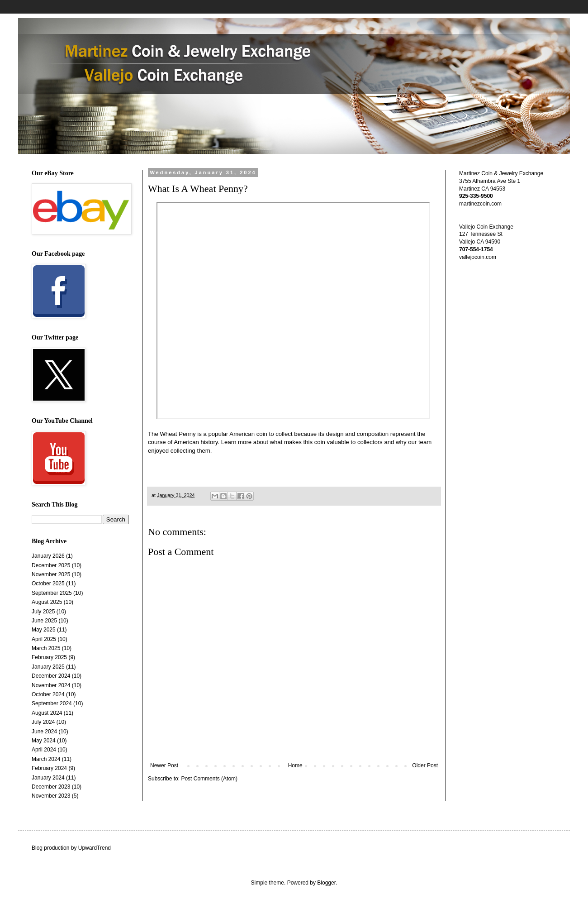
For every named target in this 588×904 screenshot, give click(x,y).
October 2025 (48, 584)
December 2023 (51, 787)
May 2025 (44, 630)
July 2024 (43, 722)
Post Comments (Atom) (209, 779)
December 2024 (51, 676)
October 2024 (48, 694)
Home (295, 765)
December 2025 (51, 565)
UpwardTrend (95, 848)
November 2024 (51, 685)
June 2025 (44, 621)
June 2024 (44, 732)
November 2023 (51, 796)
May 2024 (44, 741)
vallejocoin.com (478, 257)
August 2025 (47, 602)
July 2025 (43, 612)
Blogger (326, 883)
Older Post (425, 765)
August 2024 (47, 713)
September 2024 (52, 703)
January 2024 (48, 778)
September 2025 (52, 593)
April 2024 (44, 750)
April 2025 (44, 639)
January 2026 (48, 556)
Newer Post (164, 765)
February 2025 (49, 657)
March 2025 (46, 648)
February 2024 (49, 768)
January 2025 (48, 667)
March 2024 (46, 759)
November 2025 (51, 574)
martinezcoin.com (480, 204)
